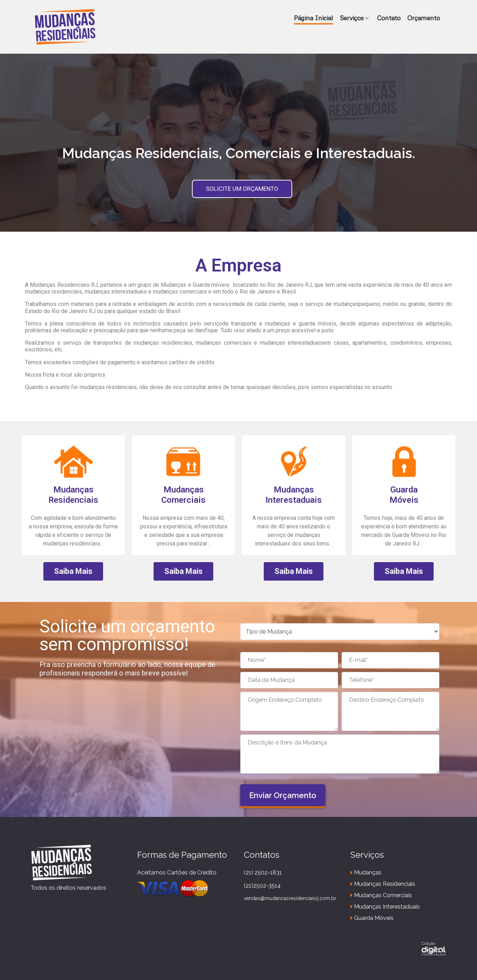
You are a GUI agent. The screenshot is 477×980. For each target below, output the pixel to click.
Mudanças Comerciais (381, 895)
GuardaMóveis (404, 495)
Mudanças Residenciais (73, 495)
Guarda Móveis (372, 918)
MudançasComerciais (183, 495)
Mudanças (366, 873)
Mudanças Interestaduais (294, 495)
